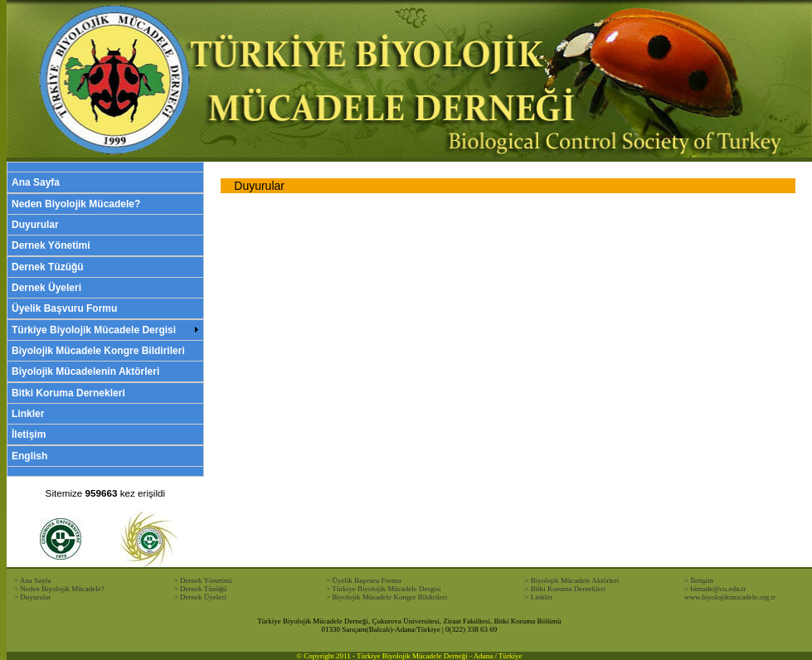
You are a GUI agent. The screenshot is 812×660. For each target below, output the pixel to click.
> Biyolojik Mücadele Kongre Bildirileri (387, 597)
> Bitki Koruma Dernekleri (565, 589)
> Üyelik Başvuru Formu (363, 580)
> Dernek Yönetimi (203, 580)
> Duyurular (32, 597)
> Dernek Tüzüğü (200, 589)
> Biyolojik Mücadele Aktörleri (571, 580)
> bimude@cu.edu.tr (715, 589)
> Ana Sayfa (33, 580)
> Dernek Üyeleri (200, 597)
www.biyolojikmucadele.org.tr (730, 597)
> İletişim (699, 580)
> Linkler (538, 597)
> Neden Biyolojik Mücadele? (59, 589)
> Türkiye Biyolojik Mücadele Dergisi (383, 589)
